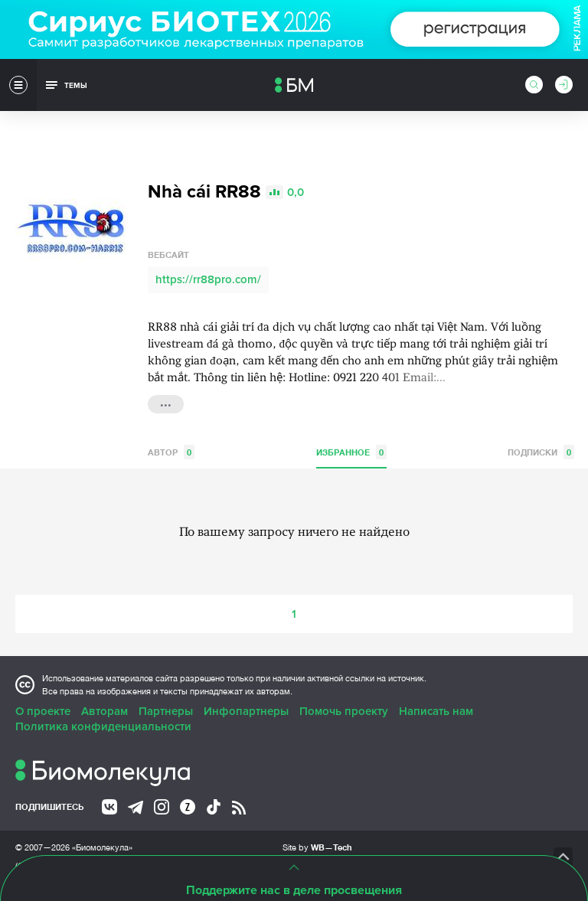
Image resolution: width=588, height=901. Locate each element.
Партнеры (166, 711)
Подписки (541, 452)
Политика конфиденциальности (103, 726)
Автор (171, 452)
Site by (317, 847)
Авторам (105, 711)
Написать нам (436, 711)
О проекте (43, 711)
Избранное (351, 452)
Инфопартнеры (246, 711)
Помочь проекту (344, 711)
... (166, 403)
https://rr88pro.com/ (208, 279)
